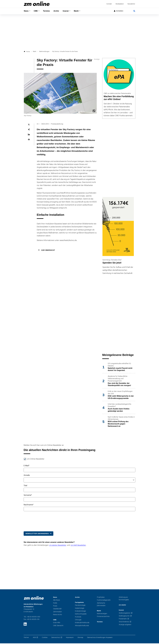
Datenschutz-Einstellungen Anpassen (100, 638)
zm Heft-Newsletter (78, 546)
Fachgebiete (79, 603)
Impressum (70, 638)
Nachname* (29, 505)
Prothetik (78, 617)
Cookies (45, 638)
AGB (34, 638)
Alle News (56, 601)
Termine (48, 11)
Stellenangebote (124, 614)
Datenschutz (56, 638)
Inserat (68, 11)
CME (36, 11)
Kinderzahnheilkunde (82, 623)
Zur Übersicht (48, 251)
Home (27, 52)
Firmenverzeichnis (103, 617)
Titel (25, 486)
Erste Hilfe (57, 623)
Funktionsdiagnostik (104, 601)
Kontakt (109, 4)
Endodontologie (80, 612)
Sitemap (80, 638)
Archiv (58, 11)
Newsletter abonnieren (37, 534)
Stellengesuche (124, 616)
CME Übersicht (58, 626)
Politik (55, 604)
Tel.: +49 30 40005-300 (32, 617)
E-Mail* (27, 466)
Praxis (55, 606)
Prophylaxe (101, 598)
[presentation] (40, 521)
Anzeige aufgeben (125, 625)
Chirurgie (78, 620)
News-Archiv (58, 615)
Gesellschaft (57, 609)
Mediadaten (120, 4)
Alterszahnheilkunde (82, 626)
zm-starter (122, 606)
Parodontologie (80, 606)
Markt (79, 11)
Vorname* (28, 496)
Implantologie (80, 609)
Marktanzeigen (102, 614)
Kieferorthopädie (81, 615)
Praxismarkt (123, 619)
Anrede (27, 476)
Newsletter (131, 4)
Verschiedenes (124, 622)
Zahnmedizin (57, 612)
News (26, 11)
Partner (26, 638)
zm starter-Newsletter (58, 546)
